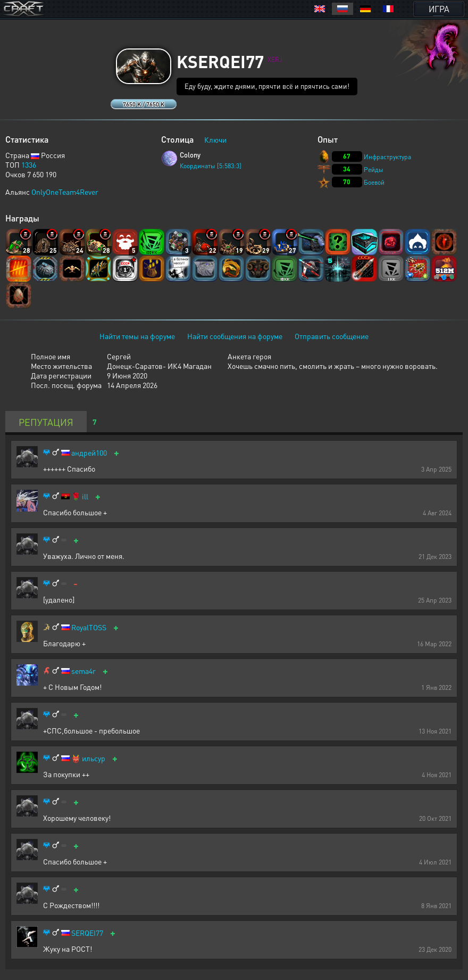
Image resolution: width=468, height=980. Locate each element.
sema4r (83, 671)
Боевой (374, 182)
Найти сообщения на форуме (235, 336)
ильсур (94, 758)
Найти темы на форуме (137, 336)
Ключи (215, 139)
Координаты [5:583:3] (211, 166)
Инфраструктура (387, 157)
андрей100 (89, 453)
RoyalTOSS (89, 627)
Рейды (374, 170)
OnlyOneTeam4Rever (65, 192)
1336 (29, 164)
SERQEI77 (87, 933)
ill (85, 496)
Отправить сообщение (332, 336)
